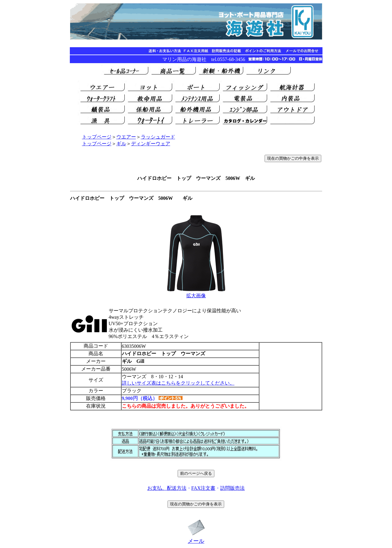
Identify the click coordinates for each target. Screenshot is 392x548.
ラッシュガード (158, 137)
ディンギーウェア (151, 144)
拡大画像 (196, 296)
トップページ (97, 137)
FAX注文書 (204, 488)
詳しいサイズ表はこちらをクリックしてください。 (178, 383)
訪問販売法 (232, 488)
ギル (121, 144)
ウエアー (126, 137)
